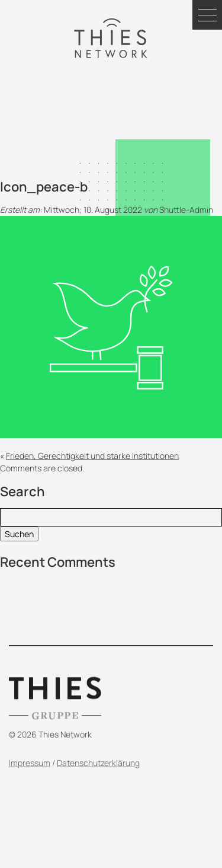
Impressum (30, 781)
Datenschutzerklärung (98, 781)
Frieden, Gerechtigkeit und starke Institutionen (92, 456)
